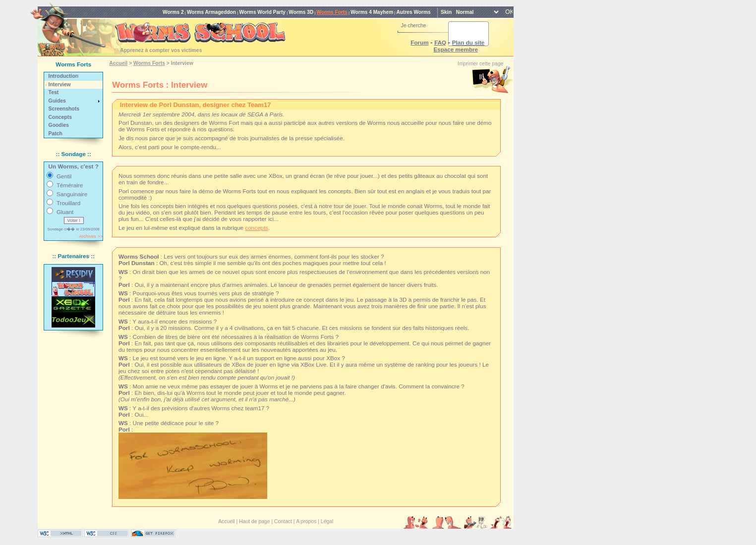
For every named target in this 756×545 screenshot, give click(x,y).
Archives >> (91, 236)
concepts (257, 228)
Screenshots (64, 109)
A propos (306, 521)
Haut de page (254, 521)
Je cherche (414, 26)
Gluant (65, 212)
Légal (327, 521)
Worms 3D (301, 12)
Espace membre (456, 49)
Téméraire (70, 185)
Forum (419, 42)
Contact (283, 521)
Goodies (59, 125)
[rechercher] (457, 34)
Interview (60, 84)
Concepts (60, 117)
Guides (57, 101)
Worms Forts (332, 12)
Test (54, 92)
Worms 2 (173, 12)
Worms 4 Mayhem (372, 12)
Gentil (64, 176)
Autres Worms (414, 12)
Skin (446, 12)
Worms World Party (262, 12)
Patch (56, 134)
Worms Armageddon (211, 12)
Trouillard (68, 203)
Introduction (64, 76)
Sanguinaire (72, 194)
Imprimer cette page (480, 64)
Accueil (118, 63)
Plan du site (468, 42)
